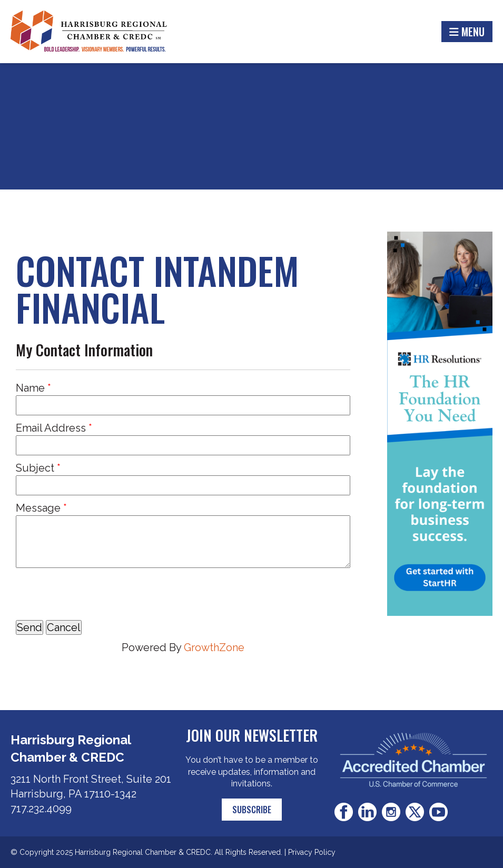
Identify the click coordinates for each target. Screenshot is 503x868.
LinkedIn (367, 812)
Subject (35, 468)
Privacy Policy (312, 852)
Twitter (415, 812)
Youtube (438, 812)
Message (38, 508)
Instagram (391, 812)
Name (30, 388)
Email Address (51, 428)
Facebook (344, 812)
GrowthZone (214, 647)
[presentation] (96, 594)
